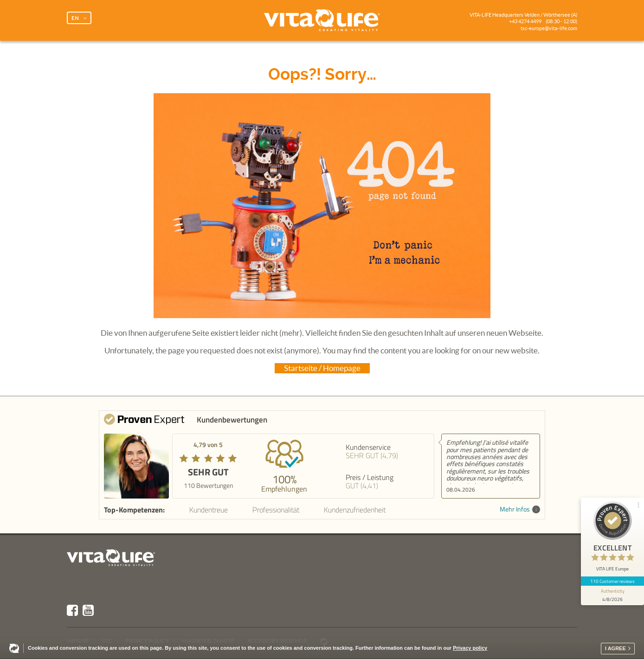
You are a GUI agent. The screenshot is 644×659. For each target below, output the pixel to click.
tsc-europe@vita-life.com (549, 28)
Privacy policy (470, 648)
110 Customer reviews (613, 581)
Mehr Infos (520, 509)
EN (75, 18)
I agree (615, 648)
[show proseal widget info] (612, 595)
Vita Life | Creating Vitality (322, 20)
